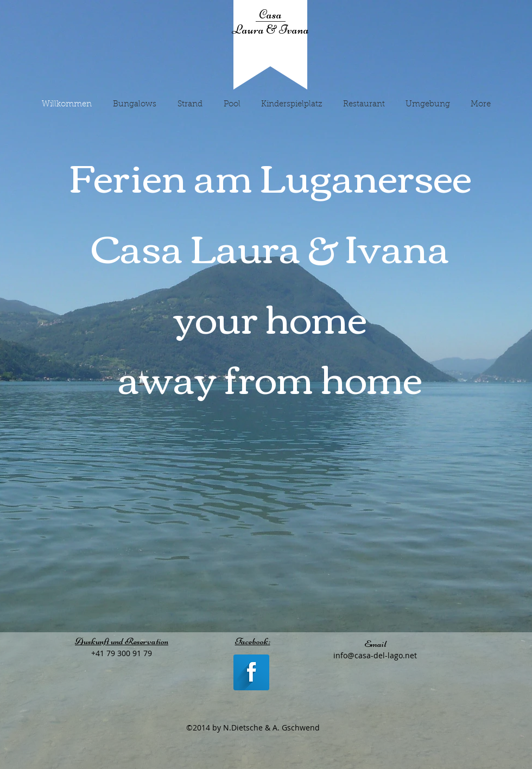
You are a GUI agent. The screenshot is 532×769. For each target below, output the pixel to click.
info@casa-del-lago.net (375, 655)
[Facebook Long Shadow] (251, 672)
